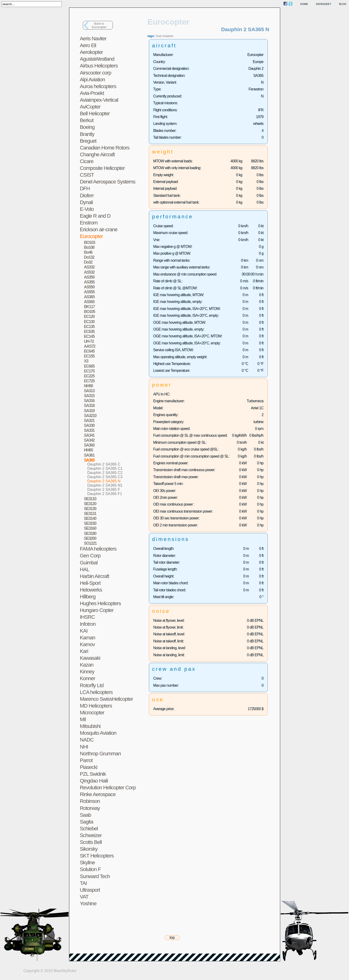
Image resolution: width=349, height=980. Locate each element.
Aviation (168, 36)
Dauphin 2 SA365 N (104, 481)
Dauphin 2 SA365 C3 (105, 477)
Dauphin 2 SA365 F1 (105, 494)
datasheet (324, 4)
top (172, 937)
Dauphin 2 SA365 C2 (105, 473)
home (304, 4)
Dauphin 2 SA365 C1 (105, 468)
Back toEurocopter (99, 25)
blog (343, 4)
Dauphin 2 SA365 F (104, 490)
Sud (159, 36)
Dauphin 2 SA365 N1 (105, 485)
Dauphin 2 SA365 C (104, 464)
